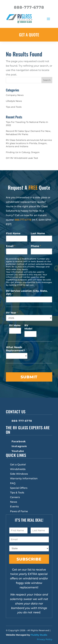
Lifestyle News (14, 101)
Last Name (38, 233)
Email (11, 246)
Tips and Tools (14, 107)
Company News (15, 95)
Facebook (19, 441)
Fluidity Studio (39, 635)
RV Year (12, 313)
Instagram (19, 446)
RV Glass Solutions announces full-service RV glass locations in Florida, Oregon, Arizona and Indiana (29, 143)
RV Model (28, 327)
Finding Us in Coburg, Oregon (23, 152)
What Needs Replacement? (15, 349)
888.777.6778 (23, 220)
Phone (36, 246)
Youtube (18, 451)
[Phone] (41, 251)
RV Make (15, 325)
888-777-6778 (22, 421)
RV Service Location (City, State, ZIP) (27, 292)
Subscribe (29, 559)
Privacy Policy (45, 639)
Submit (29, 377)
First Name (13, 233)
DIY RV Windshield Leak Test (22, 158)
